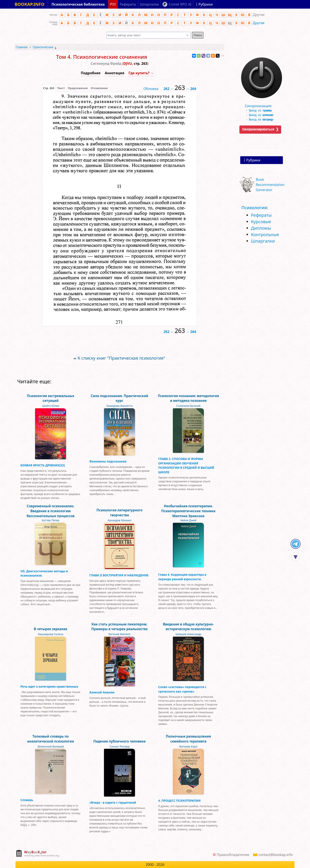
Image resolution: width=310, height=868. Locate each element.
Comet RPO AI (180, 4)
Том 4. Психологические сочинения (102, 57)
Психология (254, 208)
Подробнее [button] (91, 73)
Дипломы (261, 228)
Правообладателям (233, 855)
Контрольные (265, 234)
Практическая (43, 47)
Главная (22, 47)
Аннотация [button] (115, 73)
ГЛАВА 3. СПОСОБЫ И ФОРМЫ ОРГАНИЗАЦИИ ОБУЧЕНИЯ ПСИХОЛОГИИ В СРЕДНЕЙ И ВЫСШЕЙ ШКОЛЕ (186, 465)
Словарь (27, 800)
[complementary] (37, 854)
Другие (259, 23)
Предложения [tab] (78, 88)
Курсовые (261, 222)
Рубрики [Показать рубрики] (205, 4)
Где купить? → (141, 73)
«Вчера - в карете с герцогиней (113, 802)
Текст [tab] (61, 88)
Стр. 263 (49, 88)
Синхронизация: (260, 104)
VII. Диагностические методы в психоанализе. (44, 573)
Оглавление (99, 88)
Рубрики (253, 160)
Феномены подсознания (108, 461)
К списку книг (121, 358)
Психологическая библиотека (78, 4)
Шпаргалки (263, 241)
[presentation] (49, 88)
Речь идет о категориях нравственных (49, 686)
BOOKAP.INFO (29, 4)
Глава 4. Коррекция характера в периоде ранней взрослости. (182, 577)
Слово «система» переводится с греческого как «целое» (182, 689)
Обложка (151, 89)
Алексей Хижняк (102, 692)
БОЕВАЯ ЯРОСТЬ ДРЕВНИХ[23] (43, 465)
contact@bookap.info (276, 855)
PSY (113, 4)
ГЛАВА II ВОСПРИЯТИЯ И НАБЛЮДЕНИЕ (119, 575)
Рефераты (261, 215)
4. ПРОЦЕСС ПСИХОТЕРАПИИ (179, 801)
